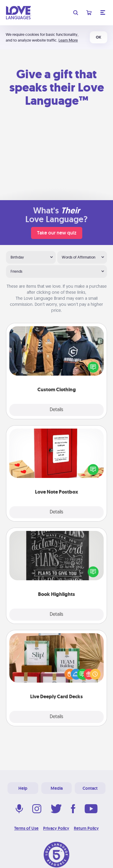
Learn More (68, 40)
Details (56, 410)
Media (57, 788)
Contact (90, 788)
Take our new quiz (57, 233)
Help (23, 788)
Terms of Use (26, 828)
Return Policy (86, 828)
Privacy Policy (56, 828)
